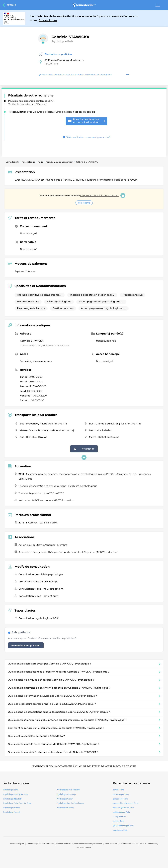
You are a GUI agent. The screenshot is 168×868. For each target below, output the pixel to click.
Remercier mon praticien (26, 645)
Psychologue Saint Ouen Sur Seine (17, 803)
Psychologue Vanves (12, 808)
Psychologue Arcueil (12, 812)
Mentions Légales (17, 844)
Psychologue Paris (62, 41)
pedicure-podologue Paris (123, 825)
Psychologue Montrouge (66, 794)
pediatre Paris (119, 821)
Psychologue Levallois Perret (68, 790)
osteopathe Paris (120, 817)
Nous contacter (111, 844)
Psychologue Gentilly (65, 808)
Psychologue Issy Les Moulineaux (70, 803)
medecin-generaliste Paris (123, 808)
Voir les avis (84, 203)
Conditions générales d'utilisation (40, 844)
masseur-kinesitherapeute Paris (125, 803)
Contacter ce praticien (55, 54)
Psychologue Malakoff (12, 799)
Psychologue (28, 162)
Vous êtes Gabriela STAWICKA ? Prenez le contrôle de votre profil (75, 75)
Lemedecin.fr (12, 162)
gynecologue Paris (120, 799)
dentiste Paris (118, 790)
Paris (40, 162)
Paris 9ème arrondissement (59, 162)
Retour (11, 5)
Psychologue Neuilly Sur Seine (16, 794)
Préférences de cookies (129, 844)
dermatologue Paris (121, 794)
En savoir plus (48, 20)
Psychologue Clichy (65, 799)
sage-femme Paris (120, 830)
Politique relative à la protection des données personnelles (79, 844)
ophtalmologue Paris (121, 812)
